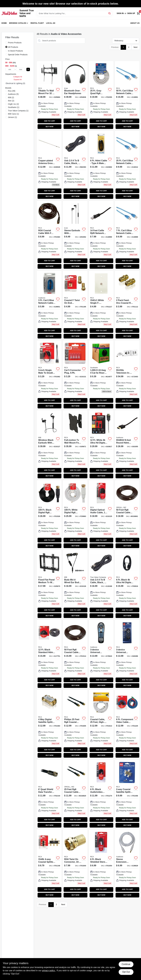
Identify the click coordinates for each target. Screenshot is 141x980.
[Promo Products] (6, 42)
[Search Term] (74, 13)
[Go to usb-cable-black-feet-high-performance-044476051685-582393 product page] (75, 165)
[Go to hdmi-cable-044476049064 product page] (49, 654)
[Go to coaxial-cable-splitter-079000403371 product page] (49, 864)
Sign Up (131, 13)
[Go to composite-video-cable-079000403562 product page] (101, 794)
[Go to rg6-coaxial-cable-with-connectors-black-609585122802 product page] (75, 724)
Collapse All (18, 77)
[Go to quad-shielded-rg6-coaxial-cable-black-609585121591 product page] (49, 794)
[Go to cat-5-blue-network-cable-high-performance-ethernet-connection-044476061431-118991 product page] (127, 96)
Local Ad (51, 23)
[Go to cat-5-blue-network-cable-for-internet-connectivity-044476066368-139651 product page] (49, 305)
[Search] (110, 13)
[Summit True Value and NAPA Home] (10, 13)
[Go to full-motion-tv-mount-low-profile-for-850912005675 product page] (75, 445)
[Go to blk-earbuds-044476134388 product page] (49, 445)
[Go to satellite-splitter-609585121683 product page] (127, 794)
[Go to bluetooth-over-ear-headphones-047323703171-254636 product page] (75, 96)
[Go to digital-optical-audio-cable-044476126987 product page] (101, 515)
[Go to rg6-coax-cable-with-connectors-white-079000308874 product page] (75, 515)
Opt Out (126, 972)
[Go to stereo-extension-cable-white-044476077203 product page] (127, 864)
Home (4, 23)
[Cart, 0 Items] (138, 13)
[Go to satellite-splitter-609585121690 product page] (49, 724)
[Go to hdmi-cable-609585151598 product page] (101, 165)
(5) (13, 94)
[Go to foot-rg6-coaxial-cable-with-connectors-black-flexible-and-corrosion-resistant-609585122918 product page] (127, 515)
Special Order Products (18, 55)
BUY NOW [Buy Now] (49, 127)
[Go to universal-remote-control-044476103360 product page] (101, 654)
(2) (11, 97)
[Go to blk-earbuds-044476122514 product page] (75, 584)
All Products (13, 47)
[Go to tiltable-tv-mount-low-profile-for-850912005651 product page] (49, 96)
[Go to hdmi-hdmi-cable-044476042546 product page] (127, 584)
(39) (12, 91)
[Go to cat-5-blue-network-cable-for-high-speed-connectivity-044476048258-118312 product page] (127, 165)
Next (136, 47)
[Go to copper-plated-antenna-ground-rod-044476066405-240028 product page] (49, 165)
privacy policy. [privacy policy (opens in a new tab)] (49, 971)
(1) (14, 107)
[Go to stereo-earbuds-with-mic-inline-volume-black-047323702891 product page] (75, 235)
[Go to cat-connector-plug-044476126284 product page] (75, 375)
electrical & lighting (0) (15, 83)
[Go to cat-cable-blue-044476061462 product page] (101, 235)
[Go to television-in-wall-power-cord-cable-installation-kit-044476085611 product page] (127, 375)
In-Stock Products (16, 51)
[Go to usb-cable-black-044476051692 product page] (101, 584)
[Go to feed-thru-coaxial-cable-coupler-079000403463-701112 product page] (127, 305)
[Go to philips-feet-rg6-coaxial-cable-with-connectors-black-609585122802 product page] (75, 794)
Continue (126, 964)
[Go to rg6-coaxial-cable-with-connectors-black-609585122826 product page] (49, 235)
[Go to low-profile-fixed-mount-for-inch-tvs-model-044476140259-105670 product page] (49, 584)
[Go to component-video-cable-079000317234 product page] (127, 724)
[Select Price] (28, 69)
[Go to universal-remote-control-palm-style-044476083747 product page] (127, 654)
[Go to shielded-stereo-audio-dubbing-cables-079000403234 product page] (101, 864)
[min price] (10, 69)
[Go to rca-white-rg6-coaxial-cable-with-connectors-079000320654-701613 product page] (101, 724)
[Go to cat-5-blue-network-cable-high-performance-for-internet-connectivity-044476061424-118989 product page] (127, 235)
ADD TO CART (50, 121)
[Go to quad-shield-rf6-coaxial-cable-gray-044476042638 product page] (101, 96)
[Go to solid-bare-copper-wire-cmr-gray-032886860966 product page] (101, 375)
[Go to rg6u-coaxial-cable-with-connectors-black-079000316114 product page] (49, 515)
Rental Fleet (37, 23)
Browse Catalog (18, 23)
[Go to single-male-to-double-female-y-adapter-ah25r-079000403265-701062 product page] (49, 375)
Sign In (120, 13)
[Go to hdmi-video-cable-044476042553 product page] (101, 445)
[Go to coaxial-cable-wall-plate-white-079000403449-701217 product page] (101, 305)
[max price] (21, 69)
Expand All (18, 80)
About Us (135, 23)
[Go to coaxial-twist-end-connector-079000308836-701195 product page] (75, 305)
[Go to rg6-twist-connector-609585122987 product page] (75, 864)
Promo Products (15, 43)
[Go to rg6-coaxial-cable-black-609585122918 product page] (75, 654)
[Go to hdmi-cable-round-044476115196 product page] (127, 445)
